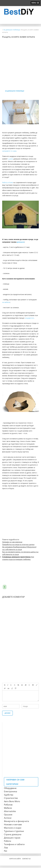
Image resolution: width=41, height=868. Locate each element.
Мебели (8, 808)
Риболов (8, 805)
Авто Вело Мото (12, 801)
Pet (6, 851)
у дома (11, 159)
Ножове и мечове (13, 824)
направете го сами (9, 151)
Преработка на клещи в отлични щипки (18, 544)
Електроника (10, 791)
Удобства (9, 795)
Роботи (7, 841)
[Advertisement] (20, 59)
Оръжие (8, 815)
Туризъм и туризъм (14, 831)
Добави (7, 713)
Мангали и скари (13, 828)
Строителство (11, 798)
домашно (21, 242)
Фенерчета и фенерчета (16, 821)
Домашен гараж (12, 838)
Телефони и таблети (14, 844)
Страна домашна (13, 834)
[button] (35, 3)
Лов (6, 848)
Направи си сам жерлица (12, 542)
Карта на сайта (15, 859)
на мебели (6, 302)
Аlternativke (10, 811)
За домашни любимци (15, 91)
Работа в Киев (7, 182)
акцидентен (30, 318)
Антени (8, 818)
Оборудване (10, 788)
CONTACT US (26, 859)
